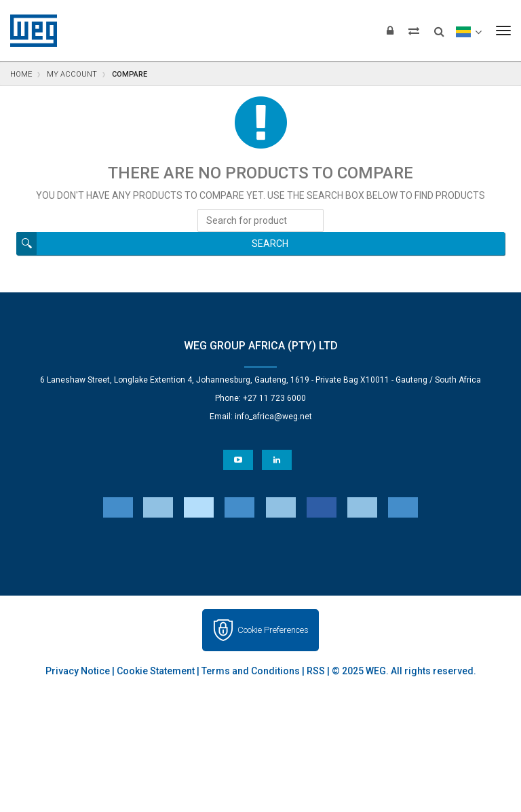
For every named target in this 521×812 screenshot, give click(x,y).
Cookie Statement (156, 671)
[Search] (439, 27)
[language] (468, 31)
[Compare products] (414, 31)
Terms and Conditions (251, 671)
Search (270, 244)
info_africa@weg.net (273, 417)
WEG (29, 31)
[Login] (390, 31)
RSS (316, 671)
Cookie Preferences (273, 630)
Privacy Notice (78, 671)
